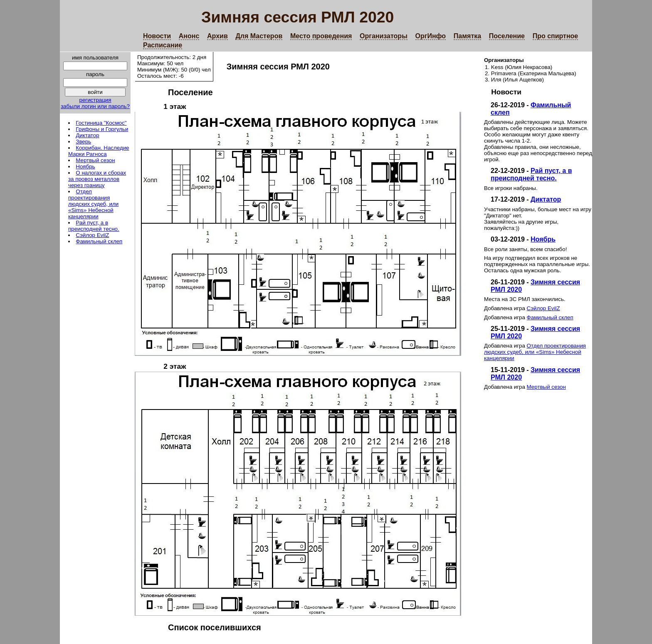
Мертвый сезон (95, 160)
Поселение (507, 36)
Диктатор (87, 135)
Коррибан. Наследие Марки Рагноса (99, 151)
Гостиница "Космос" (101, 123)
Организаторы (384, 36)
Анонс (189, 36)
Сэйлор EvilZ (92, 235)
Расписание (163, 45)
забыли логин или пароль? (95, 106)
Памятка (467, 36)
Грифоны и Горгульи (102, 129)
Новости (157, 36)
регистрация (95, 100)
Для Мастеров (259, 36)
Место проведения (321, 36)
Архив (217, 36)
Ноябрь (85, 167)
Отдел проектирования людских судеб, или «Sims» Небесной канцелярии (93, 204)
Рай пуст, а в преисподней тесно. (94, 226)
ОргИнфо (431, 36)
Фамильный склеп (99, 241)
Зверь (83, 142)
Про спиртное (556, 36)
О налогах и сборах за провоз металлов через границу (97, 179)
